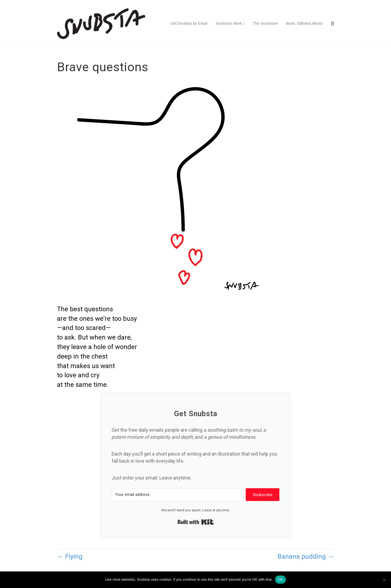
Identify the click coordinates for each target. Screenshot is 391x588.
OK (280, 579)
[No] (384, 580)
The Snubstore (266, 23)
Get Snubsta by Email (189, 23)
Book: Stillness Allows (304, 23)
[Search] (330, 24)
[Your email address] (177, 495)
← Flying (70, 556)
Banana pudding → (306, 556)
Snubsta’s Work (229, 23)
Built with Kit (196, 522)
